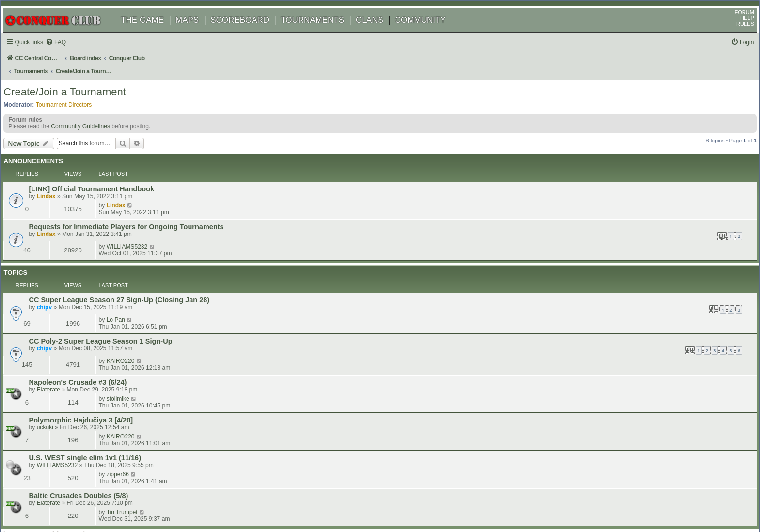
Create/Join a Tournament (75, 94)
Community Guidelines (91, 133)
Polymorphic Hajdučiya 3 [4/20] (93, 312)
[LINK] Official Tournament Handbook (104, 181)
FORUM (734, 25)
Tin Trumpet (649, 354)
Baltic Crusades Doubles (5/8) (91, 354)
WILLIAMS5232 (654, 201)
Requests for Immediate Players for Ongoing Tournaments (139, 202)
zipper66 (645, 332)
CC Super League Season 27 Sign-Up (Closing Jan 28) (132, 245)
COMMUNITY (431, 33)
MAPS (197, 33)
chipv (57, 252)
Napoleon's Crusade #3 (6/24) (90, 291)
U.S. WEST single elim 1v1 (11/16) (97, 333)
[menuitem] (68, 55)
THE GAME (152, 33)
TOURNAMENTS (323, 33)
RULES (735, 36)
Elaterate (61, 298)
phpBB (53, 500)
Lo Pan (643, 245)
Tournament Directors (74, 107)
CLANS (380, 33)
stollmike (645, 291)
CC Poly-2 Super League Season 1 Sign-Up (113, 268)
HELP (737, 31)
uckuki (57, 319)
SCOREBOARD (250, 33)
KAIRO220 (648, 268)
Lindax (58, 188)
